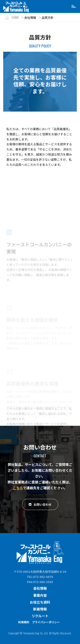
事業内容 (40, 595)
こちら (18, 488)
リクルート (40, 616)
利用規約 (24, 622)
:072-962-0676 (43, 577)
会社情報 (40, 588)
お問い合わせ (40, 504)
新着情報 (40, 609)
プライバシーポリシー (46, 622)
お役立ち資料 (40, 602)
